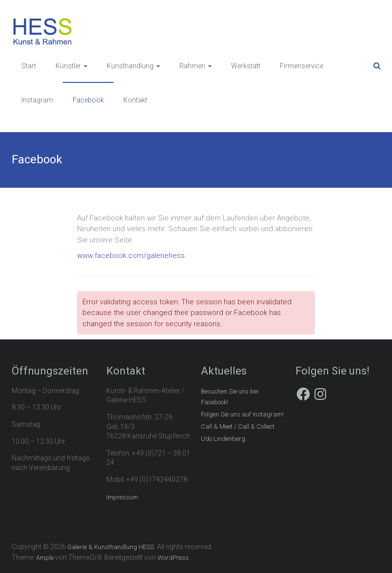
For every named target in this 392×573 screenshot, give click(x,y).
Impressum (122, 497)
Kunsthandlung (130, 66)
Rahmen (192, 66)
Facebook (88, 100)
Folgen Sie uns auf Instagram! (242, 414)
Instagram (37, 100)
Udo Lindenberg (223, 439)
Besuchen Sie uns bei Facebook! (230, 397)
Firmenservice (302, 66)
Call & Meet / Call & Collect (238, 426)
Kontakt (135, 100)
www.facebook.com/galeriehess (131, 256)
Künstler (68, 66)
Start (29, 66)
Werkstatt (246, 66)
